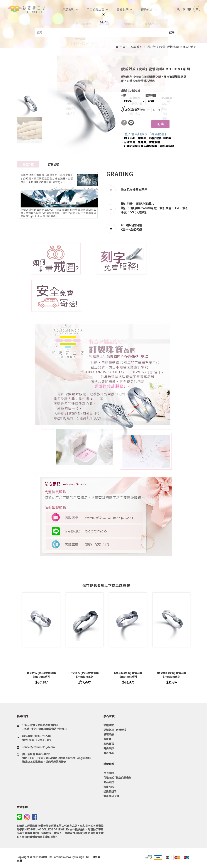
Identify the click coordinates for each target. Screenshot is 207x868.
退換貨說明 (110, 791)
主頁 (123, 47)
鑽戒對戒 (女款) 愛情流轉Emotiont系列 (172, 675)
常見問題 (109, 773)
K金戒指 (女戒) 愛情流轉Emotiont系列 (85, 675)
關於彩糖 (119, 10)
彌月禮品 (109, 753)
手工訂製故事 (91, 10)
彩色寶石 (109, 744)
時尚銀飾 (109, 748)
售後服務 (109, 787)
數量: (143, 110)
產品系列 (64, 10)
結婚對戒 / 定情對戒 (115, 730)
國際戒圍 (151, 95)
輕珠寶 (107, 739)
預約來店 (143, 10)
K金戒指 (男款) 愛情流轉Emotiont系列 (128, 675)
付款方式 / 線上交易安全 (117, 777)
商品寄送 (109, 782)
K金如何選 (135, 229)
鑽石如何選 (135, 225)
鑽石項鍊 (109, 734)
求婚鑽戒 (109, 725)
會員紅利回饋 (111, 796)
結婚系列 (137, 47)
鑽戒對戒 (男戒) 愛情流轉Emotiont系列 (41, 675)
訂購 (160, 124)
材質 (124, 95)
